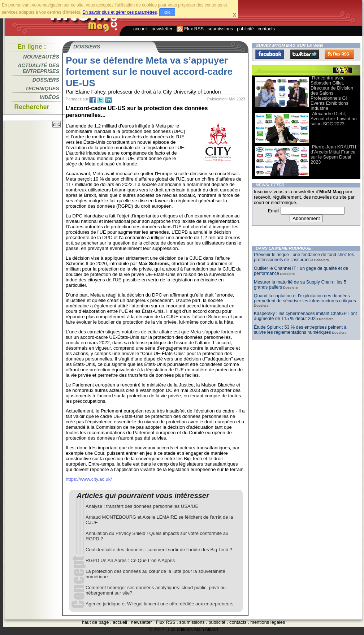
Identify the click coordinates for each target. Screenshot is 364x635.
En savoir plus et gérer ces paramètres (120, 12)
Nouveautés (41, 57)
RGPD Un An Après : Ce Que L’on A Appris (130, 560)
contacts (266, 29)
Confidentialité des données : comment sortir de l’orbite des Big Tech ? (159, 550)
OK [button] (167, 12)
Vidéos (49, 97)
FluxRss (339, 54)
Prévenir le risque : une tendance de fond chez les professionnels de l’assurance (304, 257)
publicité (245, 29)
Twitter (304, 54)
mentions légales (268, 622)
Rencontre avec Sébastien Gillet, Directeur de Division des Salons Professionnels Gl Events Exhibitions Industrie (332, 93)
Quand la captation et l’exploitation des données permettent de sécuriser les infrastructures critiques (305, 298)
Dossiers (46, 80)
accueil (140, 29)
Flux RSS (190, 29)
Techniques (42, 88)
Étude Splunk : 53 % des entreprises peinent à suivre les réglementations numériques (300, 330)
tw (100, 100)
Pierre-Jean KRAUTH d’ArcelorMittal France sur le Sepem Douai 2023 (333, 154)
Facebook (270, 54)
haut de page (96, 622)
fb (92, 100)
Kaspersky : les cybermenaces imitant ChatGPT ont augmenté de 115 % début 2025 (305, 316)
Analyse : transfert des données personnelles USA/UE (142, 506)
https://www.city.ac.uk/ (89, 479)
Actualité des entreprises (38, 68)
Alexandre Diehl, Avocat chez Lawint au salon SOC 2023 (334, 119)
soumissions (220, 29)
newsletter (162, 29)
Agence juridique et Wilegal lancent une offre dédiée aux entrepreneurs (160, 604)
